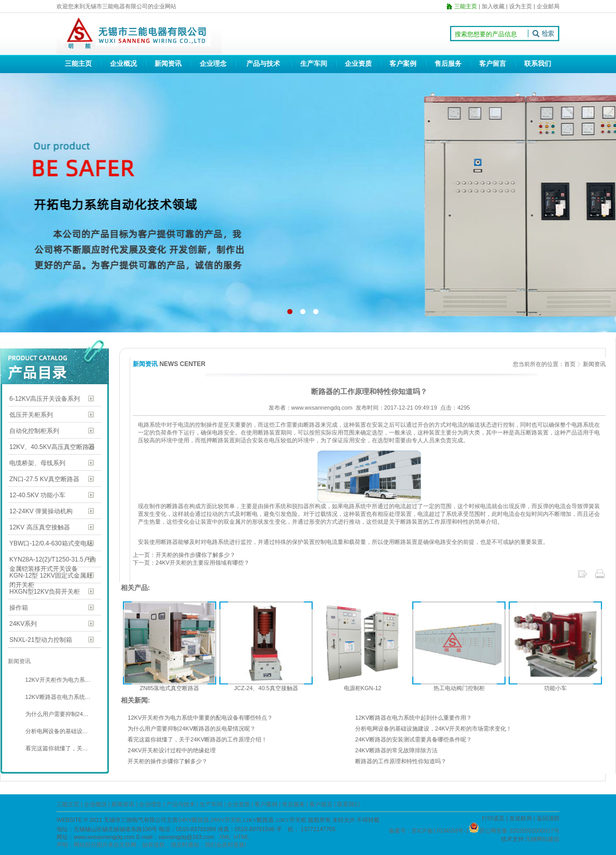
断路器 (175, 506)
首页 (570, 364)
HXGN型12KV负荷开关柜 (45, 592)
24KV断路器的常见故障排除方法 (396, 750)
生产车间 (314, 64)
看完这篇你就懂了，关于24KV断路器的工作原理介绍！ (197, 739)
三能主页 (78, 64)
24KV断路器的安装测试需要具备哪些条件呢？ (414, 739)
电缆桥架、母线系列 (37, 463)
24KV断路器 (193, 820)
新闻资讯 (168, 64)
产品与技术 (263, 64)
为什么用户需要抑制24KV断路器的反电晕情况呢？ (192, 728)
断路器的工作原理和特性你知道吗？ (401, 761)
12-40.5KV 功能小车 (37, 495)
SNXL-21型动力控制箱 (41, 640)
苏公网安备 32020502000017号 (519, 831)
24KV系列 (23, 624)
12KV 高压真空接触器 (40, 527)
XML (225, 837)
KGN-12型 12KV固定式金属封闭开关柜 (51, 576)
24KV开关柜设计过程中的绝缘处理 (172, 750)
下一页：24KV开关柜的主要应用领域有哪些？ (191, 563)
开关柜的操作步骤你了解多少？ (167, 761)
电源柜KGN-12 (363, 688)
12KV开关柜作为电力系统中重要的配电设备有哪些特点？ (200, 718)
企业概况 (123, 64)
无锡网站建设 (542, 839)
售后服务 (448, 64)
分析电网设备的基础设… (56, 731)
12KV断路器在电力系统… (57, 697)
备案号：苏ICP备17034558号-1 (429, 831)
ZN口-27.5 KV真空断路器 (44, 479)
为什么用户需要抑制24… (56, 714)
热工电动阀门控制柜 (459, 688)
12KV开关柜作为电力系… (57, 680)
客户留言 (493, 64)
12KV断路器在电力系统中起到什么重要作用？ (414, 718)
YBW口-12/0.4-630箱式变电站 (51, 543)
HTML (242, 837)
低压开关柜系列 (31, 415)
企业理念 (213, 64)
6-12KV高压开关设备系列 (45, 399)
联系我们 (538, 64)
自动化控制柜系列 (34, 431)
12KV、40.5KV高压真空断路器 (52, 447)
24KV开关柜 (226, 820)
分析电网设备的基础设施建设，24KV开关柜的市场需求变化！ (433, 728)
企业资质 (358, 64)
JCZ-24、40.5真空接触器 (266, 688)
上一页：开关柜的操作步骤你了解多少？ (184, 555)
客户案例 (403, 64)
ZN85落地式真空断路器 (170, 688)
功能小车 (555, 688)
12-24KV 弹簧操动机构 (41, 511)
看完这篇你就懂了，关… (56, 748)
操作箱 (19, 608)
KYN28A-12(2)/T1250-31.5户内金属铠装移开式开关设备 (53, 560)
